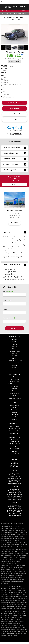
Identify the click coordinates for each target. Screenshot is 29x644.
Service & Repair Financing (15, 398)
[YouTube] (17, 466)
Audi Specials (15, 386)
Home (14, 377)
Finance (14, 391)
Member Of (13, 424)
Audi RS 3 (14, 358)
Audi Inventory (15, 379)
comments (14, 232)
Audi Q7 (14, 354)
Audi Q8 (14, 356)
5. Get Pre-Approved (14, 170)
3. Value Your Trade (14, 159)
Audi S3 (14, 365)
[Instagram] (14, 466)
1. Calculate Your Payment (14, 148)
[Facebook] (11, 466)
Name (8, 292)
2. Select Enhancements (14, 153)
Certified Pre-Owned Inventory (14, 384)
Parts (15, 401)
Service (14, 396)
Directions (15, 408)
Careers (14, 412)
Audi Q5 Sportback (14, 351)
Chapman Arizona (14, 429)
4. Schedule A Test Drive (14, 164)
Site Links (13, 374)
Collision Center (14, 405)
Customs (14, 403)
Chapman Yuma (15, 433)
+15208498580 (15, 449)
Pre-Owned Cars (15, 382)
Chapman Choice (14, 426)
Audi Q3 (14, 347)
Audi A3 (15, 340)
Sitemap (14, 419)
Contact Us (14, 410)
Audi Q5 (14, 349)
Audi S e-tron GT (15, 363)
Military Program (15, 393)
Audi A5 (15, 342)
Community (15, 415)
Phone (5, 309)
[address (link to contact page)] (2, 2)
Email (8, 300)
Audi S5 (14, 368)
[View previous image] (3, 47)
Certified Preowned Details (14, 265)
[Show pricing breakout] (22, 55)
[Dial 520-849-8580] (6, 2)
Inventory (13, 337)
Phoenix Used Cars (14, 431)
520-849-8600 (15, 218)
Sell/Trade (14, 389)
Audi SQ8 (15, 370)
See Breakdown (15, 181)
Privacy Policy (14, 417)
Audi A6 (15, 344)
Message (9, 318)
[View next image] (26, 47)
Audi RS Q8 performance (14, 361)
